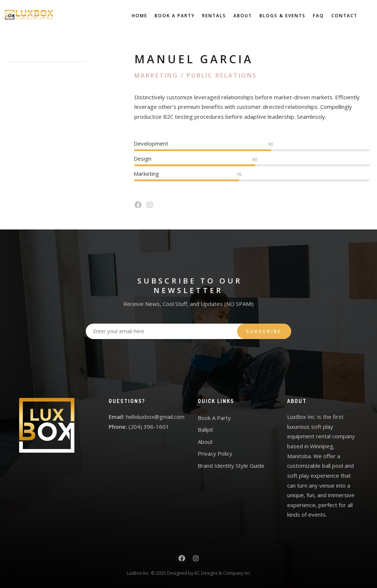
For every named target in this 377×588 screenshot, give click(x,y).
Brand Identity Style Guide (231, 466)
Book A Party (168, 16)
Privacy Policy (215, 453)
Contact (338, 16)
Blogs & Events (276, 16)
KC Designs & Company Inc (222, 573)
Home (133, 16)
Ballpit (205, 430)
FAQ (312, 16)
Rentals (207, 16)
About (236, 16)
